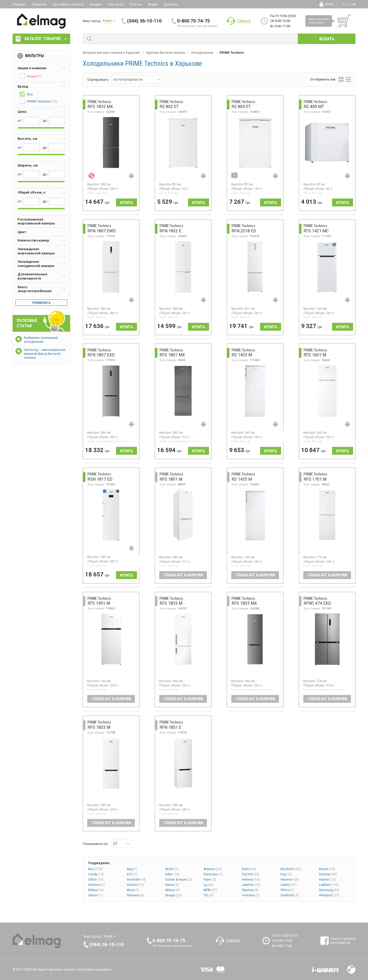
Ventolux (251, 895)
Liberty (289, 885)
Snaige (174, 895)
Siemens (136, 895)
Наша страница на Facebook (343, 941)
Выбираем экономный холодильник (41, 340)
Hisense (290, 880)
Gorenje (328, 874)
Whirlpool (329, 895)
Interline (97, 885)
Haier (210, 880)
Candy (96, 874)
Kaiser (172, 885)
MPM (210, 890)
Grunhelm (136, 880)
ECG (132, 874)
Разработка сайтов (325, 970)
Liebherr (329, 885)
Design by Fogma (351, 970)
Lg (208, 885)
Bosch (327, 869)
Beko (249, 869)
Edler (172, 874)
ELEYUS (251, 874)
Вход (329, 4)
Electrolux (213, 874)
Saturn (95, 895)
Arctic (172, 869)
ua (353, 4)
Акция (31, 76)
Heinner (251, 880)
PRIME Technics (39, 101)
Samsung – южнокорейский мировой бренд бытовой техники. (45, 354)
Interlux (135, 885)
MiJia (133, 890)
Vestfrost (290, 895)
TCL (209, 895)
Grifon (96, 880)
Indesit (327, 880)
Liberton (251, 885)
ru (344, 4)
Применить (41, 303)
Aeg (132, 869)
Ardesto (213, 869)
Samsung (329, 890)
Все (95, 869)
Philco (287, 890)
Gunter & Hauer (178, 880)
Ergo (286, 874)
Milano (172, 890)
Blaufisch (291, 869)
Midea (96, 890)
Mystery (250, 890)
